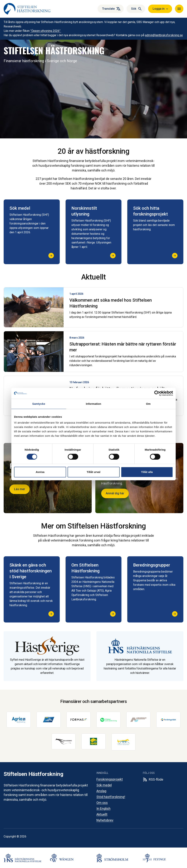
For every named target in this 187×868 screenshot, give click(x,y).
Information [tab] (93, 404)
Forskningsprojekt (110, 779)
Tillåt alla (147, 472)
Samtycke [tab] (39, 404)
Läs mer (20, 489)
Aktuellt (102, 814)
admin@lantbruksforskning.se (164, 35)
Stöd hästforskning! (111, 797)
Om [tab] (148, 404)
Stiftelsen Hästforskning (33, 774)
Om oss (102, 803)
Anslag (101, 791)
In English (103, 808)
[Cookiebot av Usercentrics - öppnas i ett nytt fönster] (157, 393)
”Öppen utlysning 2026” (46, 31)
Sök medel (104, 785)
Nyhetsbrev (105, 820)
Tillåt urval (94, 472)
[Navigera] (179, 9)
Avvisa (40, 472)
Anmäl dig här (115, 493)
